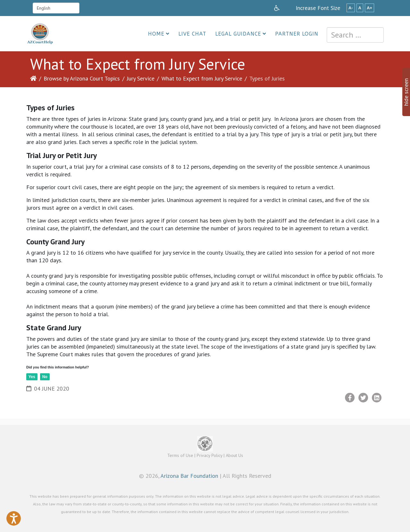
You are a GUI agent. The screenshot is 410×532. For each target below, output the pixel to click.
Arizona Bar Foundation (189, 476)
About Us (234, 455)
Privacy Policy (209, 455)
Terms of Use (180, 455)
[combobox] (355, 35)
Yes (32, 377)
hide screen (406, 92)
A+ (369, 8)
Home (156, 34)
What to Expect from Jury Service (202, 78)
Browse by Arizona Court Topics (82, 78)
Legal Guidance (238, 34)
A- (351, 8)
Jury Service (141, 78)
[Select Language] (56, 8)
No (45, 377)
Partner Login (297, 34)
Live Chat (192, 34)
